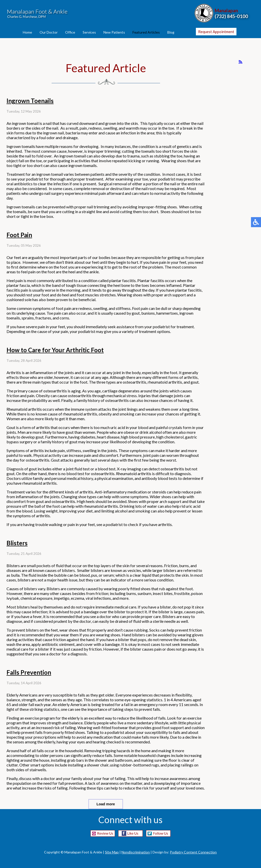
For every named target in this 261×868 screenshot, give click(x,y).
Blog (171, 32)
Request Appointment (216, 32)
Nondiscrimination (136, 852)
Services (89, 32)
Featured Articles (146, 32)
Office (70, 32)
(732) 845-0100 (231, 16)
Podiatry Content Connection (193, 852)
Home (27, 32)
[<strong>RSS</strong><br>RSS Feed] (240, 62)
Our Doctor (49, 32)
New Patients (114, 32)
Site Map (112, 852)
